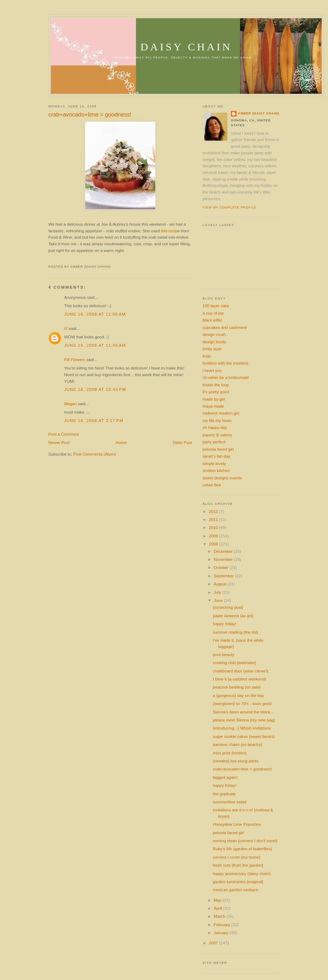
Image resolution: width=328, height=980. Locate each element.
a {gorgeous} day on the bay (238, 695)
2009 (214, 536)
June (219, 600)
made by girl (214, 399)
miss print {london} (230, 753)
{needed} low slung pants (236, 761)
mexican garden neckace (235, 890)
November (224, 559)
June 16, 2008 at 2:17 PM (94, 420)
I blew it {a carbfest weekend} (239, 679)
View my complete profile (229, 207)
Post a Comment (64, 434)
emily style (212, 349)
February (223, 925)
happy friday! (224, 624)
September (224, 576)
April (218, 908)
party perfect (214, 442)
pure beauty (224, 654)
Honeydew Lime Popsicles (237, 824)
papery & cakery (217, 435)
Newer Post (59, 442)
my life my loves (217, 420)
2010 (214, 527)
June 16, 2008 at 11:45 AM (95, 345)
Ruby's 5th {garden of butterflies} (242, 849)
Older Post (182, 442)
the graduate (224, 794)
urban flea (212, 485)
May (218, 900)
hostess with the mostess (225, 363)
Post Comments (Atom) (94, 454)
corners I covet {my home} (237, 857)
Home (121, 442)
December (224, 551)
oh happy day (215, 427)
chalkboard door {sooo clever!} (240, 671)
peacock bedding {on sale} (237, 687)
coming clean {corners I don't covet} (245, 841)
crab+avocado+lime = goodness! (90, 114)
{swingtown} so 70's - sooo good (242, 703)
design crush (214, 334)
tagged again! (225, 777)
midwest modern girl (221, 413)
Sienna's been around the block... (243, 712)
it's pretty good (216, 392)
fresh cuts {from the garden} (238, 865)
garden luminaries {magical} (238, 882)
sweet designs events (222, 478)
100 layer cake (216, 306)
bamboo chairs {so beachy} (237, 744)
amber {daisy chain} (259, 113)
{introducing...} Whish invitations (242, 728)
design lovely (214, 342)
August (221, 584)
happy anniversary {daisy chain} (242, 873)
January (222, 933)
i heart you (212, 370)
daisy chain (186, 47)
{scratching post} (228, 607)
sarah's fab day (216, 456)
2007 (214, 943)
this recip (169, 231)
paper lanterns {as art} (233, 616)
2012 (214, 511)
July (218, 592)
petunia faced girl (218, 449)
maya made (213, 406)
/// (66, 328)
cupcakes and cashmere (225, 327)
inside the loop (216, 385)
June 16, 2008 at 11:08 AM (95, 314)
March (220, 916)
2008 (214, 544)
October (222, 567)
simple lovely (214, 463)
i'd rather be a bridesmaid (226, 377)
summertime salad (229, 802)
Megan (70, 404)
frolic (207, 356)
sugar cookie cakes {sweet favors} (244, 736)
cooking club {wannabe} (234, 662)
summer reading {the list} (235, 632)
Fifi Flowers (75, 359)
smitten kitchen (216, 470)
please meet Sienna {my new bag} (244, 720)
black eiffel (212, 320)
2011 (214, 519)
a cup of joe (213, 313)
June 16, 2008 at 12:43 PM (95, 389)
